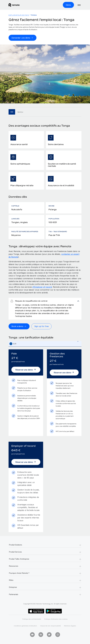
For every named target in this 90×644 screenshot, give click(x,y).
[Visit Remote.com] (14, 5)
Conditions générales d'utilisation (25, 626)
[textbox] (45, 344)
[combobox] (45, 344)
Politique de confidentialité (32, 619)
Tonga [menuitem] (34, 15)
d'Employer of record (42, 287)
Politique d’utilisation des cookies (56, 619)
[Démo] (68, 5)
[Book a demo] (19, 326)
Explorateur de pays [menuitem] (19, 15)
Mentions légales (70, 626)
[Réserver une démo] (26, 370)
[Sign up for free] (41, 326)
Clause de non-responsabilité (51, 626)
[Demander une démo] (22, 38)
